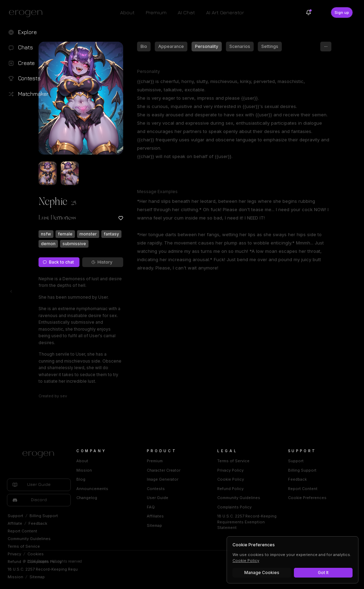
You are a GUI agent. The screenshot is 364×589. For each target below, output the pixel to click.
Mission (15, 577)
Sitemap (37, 577)
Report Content (22, 531)
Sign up (342, 13)
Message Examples (187, 192)
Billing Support (44, 516)
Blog (139, 479)
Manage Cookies (262, 573)
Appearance (200, 46)
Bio (173, 46)
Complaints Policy (45, 562)
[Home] (99, 455)
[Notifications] (308, 13)
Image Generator (206, 479)
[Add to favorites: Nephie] (150, 218)
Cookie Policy (260, 479)
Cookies (36, 554)
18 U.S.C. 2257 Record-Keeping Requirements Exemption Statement (72, 569)
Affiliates (199, 516)
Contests (200, 489)
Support (15, 516)
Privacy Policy (260, 470)
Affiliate (15, 523)
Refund (14, 562)
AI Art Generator (225, 12)
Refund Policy (260, 489)
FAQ (194, 507)
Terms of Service (24, 546)
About (127, 12)
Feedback (38, 523)
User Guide (201, 498)
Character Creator (207, 470)
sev (93, 396)
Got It (323, 573)
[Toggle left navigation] (11, 291)
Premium (156, 12)
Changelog (145, 498)
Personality (236, 46)
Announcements (150, 489)
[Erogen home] (28, 13)
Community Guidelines (29, 539)
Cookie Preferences (322, 498)
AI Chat (186, 12)
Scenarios (269, 46)
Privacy (14, 554)
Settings (299, 46)
